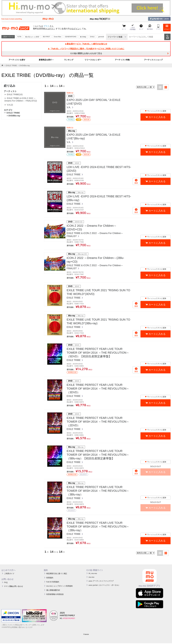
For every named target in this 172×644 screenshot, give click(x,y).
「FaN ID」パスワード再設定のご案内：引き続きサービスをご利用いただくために (86, 49)
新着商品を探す (45, 60)
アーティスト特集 (122, 60)
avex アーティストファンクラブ (101, 581)
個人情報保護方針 (53, 590)
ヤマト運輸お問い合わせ (13, 586)
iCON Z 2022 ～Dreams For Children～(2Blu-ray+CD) (95, 260)
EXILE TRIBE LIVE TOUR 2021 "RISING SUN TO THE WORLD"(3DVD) (98, 292)
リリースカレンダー (93, 60)
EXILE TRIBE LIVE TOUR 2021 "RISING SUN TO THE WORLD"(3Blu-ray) (98, 321)
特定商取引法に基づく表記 (57, 574)
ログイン (76, 29)
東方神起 (83, 37)
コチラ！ (51, 29)
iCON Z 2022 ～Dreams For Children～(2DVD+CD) (92, 228)
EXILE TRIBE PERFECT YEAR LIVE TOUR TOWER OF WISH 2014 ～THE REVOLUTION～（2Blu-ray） (98, 527)
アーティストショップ (153, 60)
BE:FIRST (47, 37)
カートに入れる (157, 117)
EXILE (92, 37)
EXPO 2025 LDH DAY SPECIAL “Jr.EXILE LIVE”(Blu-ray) (94, 137)
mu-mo (91, 577)
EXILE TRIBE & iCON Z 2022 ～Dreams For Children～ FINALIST (95, 235)
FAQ (6, 582)
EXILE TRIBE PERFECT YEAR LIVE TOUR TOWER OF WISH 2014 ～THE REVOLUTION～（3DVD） (98, 389)
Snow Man (57, 37)
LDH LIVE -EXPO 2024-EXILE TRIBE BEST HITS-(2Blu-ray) (99, 198)
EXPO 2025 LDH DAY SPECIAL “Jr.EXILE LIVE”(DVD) (94, 102)
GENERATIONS (71, 37)
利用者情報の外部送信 (55, 594)
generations (102, 37)
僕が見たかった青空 (32, 37)
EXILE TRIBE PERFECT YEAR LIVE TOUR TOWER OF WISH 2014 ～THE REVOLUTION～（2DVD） (98, 422)
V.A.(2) (10, 105)
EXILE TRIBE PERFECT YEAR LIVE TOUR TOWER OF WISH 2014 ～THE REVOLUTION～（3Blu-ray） (98, 491)
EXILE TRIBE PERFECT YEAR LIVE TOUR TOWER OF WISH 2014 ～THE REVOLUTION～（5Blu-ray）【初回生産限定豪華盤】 (98, 455)
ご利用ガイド (9, 574)
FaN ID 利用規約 (53, 582)
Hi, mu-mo (93, 573)
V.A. (69, 107)
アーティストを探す (17, 60)
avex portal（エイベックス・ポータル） (104, 585)
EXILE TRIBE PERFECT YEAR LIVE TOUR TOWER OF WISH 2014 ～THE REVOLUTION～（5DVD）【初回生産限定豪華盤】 (98, 353)
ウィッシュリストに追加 (156, 111)
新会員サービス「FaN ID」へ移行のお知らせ (86, 44)
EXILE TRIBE (11, 65)
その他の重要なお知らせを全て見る (86, 53)
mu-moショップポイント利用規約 (59, 586)
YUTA (19, 37)
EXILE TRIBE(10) (15, 94)
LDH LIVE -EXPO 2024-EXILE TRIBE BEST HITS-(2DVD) (99, 169)
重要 (136, 183)
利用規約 (50, 578)
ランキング (69, 60)
